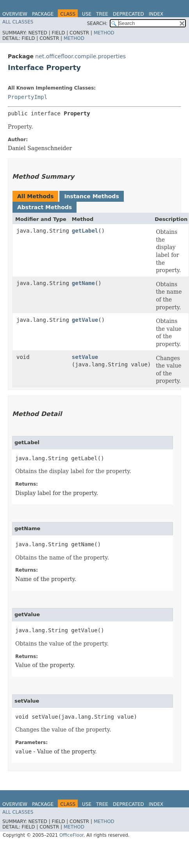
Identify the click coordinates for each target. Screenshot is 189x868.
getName (83, 283)
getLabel (85, 231)
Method (104, 33)
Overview (15, 14)
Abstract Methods (45, 207)
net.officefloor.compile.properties (80, 56)
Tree (102, 14)
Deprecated (128, 14)
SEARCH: (97, 23)
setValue (85, 357)
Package (43, 14)
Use (87, 14)
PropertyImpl (28, 97)
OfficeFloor (71, 835)
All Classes (18, 22)
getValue (85, 320)
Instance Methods (91, 196)
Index (156, 14)
